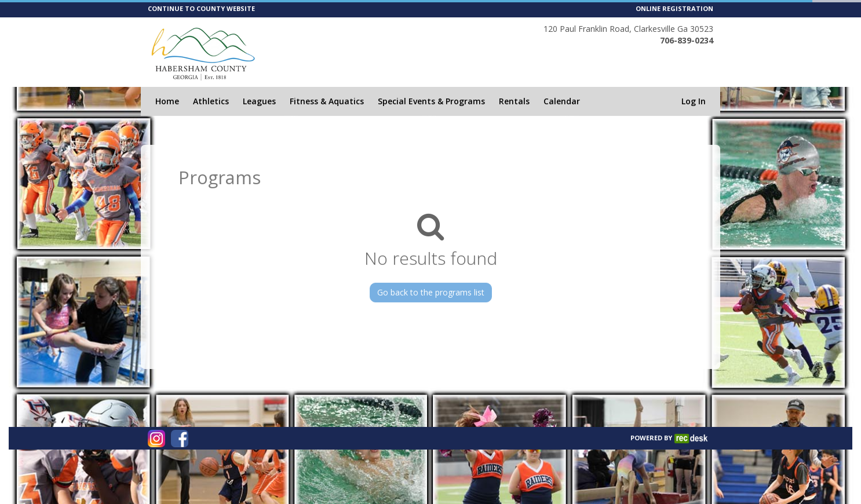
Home (167, 101)
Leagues (259, 101)
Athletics (211, 101)
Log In (694, 101)
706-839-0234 (687, 40)
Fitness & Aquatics (327, 101)
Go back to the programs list (431, 292)
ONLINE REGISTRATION (674, 8)
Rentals (514, 101)
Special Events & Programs (431, 101)
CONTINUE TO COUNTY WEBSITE (201, 8)
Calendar (562, 101)
